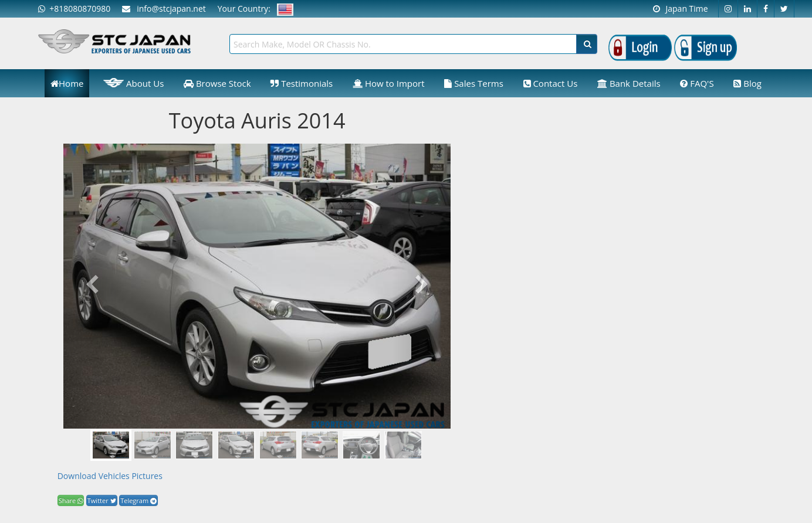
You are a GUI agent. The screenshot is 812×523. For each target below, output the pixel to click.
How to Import (389, 83)
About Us (133, 83)
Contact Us (551, 83)
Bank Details (629, 83)
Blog (747, 83)
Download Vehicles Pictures (110, 476)
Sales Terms (474, 83)
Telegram (138, 500)
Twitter (102, 500)
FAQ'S (697, 83)
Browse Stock (217, 83)
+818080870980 (74, 9)
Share (71, 500)
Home (67, 83)
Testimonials (302, 83)
